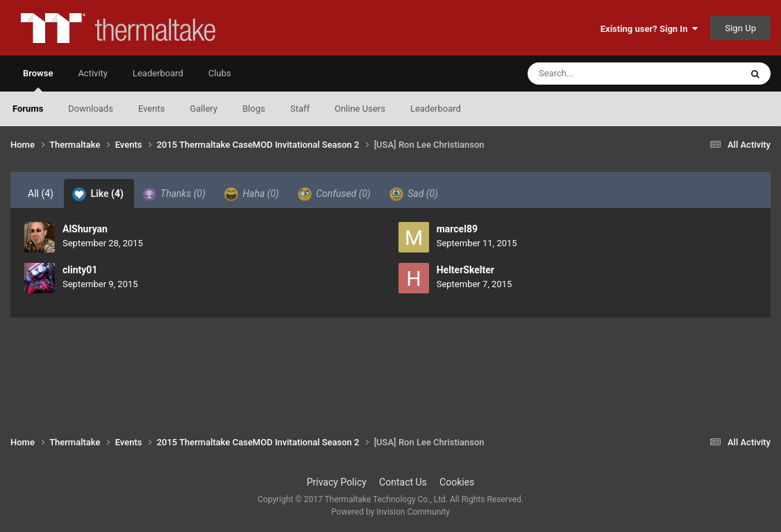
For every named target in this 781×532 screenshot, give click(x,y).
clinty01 (80, 270)
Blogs (254, 109)
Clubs (220, 73)
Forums (28, 109)
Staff (300, 109)
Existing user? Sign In (649, 29)
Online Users (360, 109)
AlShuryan (85, 229)
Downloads (91, 109)
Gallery (203, 109)
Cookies (457, 482)
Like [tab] (98, 194)
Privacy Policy (337, 482)
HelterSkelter (465, 270)
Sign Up (740, 28)
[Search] (599, 74)
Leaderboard (436, 109)
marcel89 (457, 229)
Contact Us (403, 482)
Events (151, 109)
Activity (93, 73)
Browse (38, 80)
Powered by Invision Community (390, 512)
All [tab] (41, 194)
